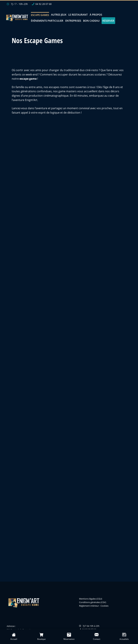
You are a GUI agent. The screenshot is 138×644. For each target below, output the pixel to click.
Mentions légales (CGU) (91, 599)
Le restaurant (78, 15)
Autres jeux (59, 15)
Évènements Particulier (47, 21)
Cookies (105, 606)
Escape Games (40, 15)
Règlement (84, 606)
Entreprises (73, 21)
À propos (96, 15)
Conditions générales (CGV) (93, 602)
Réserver (108, 21)
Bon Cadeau (91, 21)
